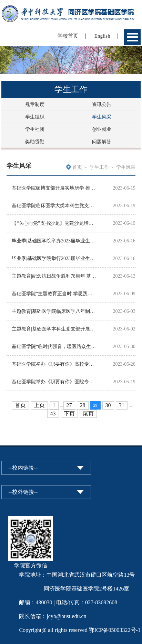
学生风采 (102, 117)
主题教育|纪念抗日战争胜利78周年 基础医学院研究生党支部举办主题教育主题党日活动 (54, 276)
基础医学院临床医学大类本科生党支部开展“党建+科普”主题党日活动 (54, 206)
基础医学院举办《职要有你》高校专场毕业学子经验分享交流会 (54, 364)
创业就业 (102, 129)
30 (108, 405)
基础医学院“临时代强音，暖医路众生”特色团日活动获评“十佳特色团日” (54, 347)
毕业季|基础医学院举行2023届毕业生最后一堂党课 (54, 258)
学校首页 (68, 36)
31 (122, 405)
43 (53, 414)
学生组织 (35, 117)
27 (69, 405)
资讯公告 (102, 104)
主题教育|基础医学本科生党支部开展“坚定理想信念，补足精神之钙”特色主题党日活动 (54, 329)
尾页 (88, 414)
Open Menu (132, 37)
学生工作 (99, 167)
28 (83, 405)
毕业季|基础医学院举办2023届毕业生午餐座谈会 (54, 241)
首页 (77, 167)
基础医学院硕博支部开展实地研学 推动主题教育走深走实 (54, 188)
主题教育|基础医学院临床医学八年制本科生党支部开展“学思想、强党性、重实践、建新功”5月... (54, 311)
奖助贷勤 (35, 142)
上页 (39, 405)
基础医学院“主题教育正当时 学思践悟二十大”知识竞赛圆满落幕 (54, 294)
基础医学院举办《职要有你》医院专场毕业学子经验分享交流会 (54, 382)
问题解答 (102, 142)
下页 (69, 414)
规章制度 (35, 104)
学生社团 (35, 129)
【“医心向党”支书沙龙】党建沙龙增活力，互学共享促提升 (54, 223)
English (102, 36)
